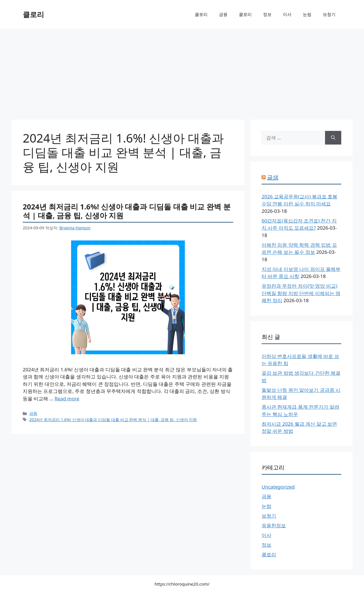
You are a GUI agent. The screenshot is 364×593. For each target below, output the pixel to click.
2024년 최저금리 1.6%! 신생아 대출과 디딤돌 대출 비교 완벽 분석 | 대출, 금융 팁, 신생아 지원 (127, 211)
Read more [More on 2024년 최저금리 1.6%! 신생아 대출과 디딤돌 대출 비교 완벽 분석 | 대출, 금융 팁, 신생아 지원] (67, 399)
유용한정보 (274, 525)
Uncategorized (278, 487)
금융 (223, 14)
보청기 (329, 14)
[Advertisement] (182, 71)
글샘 (273, 177)
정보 (267, 14)
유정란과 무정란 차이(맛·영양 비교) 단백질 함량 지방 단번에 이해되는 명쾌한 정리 (301, 293)
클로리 (33, 14)
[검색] (333, 138)
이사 (287, 14)
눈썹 (307, 14)
